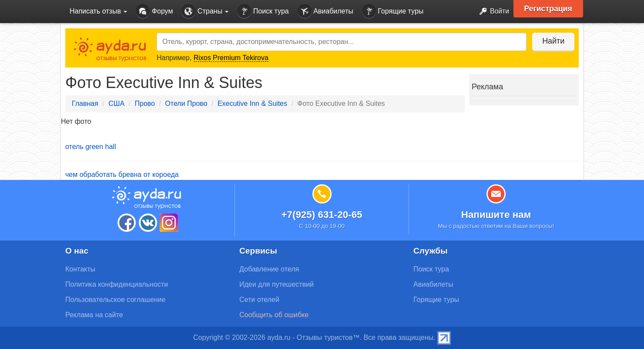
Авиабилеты (325, 12)
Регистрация (549, 9)
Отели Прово (186, 103)
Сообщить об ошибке (274, 315)
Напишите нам (496, 215)
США (116, 103)
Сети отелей (259, 300)
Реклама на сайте (94, 315)
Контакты (80, 269)
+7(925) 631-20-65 (322, 215)
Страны (205, 12)
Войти (491, 12)
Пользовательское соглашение (115, 300)
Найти (552, 41)
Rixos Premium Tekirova (231, 58)
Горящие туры (393, 12)
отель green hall (91, 147)
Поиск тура (263, 12)
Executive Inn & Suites (252, 103)
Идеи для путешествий (277, 284)
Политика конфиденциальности (117, 284)
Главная (85, 103)
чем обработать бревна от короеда (122, 174)
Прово (145, 103)
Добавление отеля (269, 269)
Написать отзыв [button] (98, 11)
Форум (154, 12)
